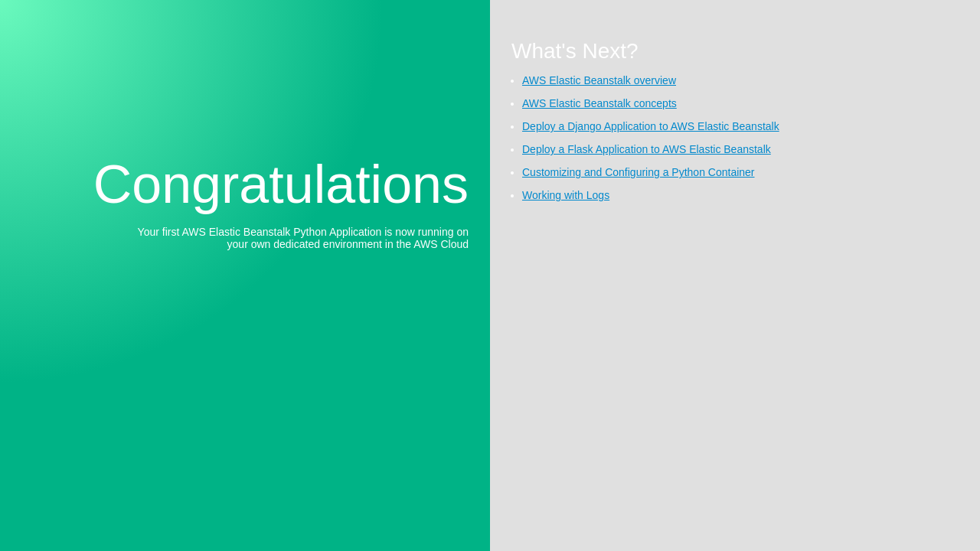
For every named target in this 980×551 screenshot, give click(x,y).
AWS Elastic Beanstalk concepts (599, 103)
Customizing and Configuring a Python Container (639, 172)
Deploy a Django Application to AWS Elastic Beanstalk (651, 126)
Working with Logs (566, 195)
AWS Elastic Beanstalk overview (599, 80)
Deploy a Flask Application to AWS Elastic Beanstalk (647, 149)
